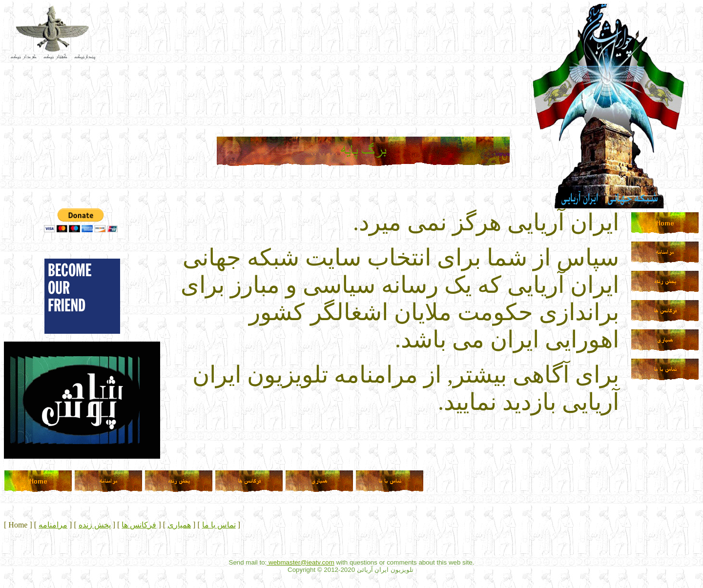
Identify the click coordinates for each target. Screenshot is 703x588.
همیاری (179, 525)
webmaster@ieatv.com (300, 562)
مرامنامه (53, 525)
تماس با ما (219, 525)
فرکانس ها (139, 525)
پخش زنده (95, 525)
